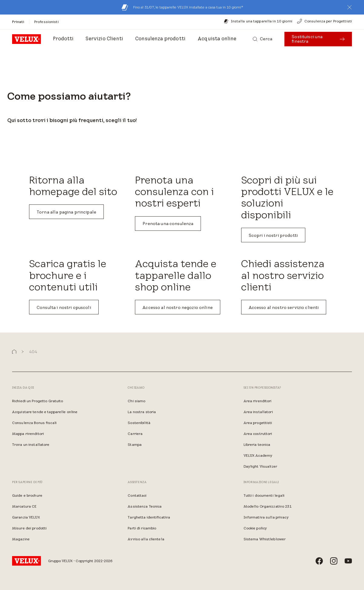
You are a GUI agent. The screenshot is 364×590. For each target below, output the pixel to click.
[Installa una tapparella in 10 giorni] (258, 21)
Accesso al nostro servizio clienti (284, 307)
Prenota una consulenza (168, 224)
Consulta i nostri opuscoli (64, 307)
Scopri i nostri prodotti (273, 235)
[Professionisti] (46, 22)
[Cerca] (263, 39)
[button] (349, 7)
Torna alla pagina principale (66, 212)
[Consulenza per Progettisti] (325, 21)
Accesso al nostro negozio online (177, 307)
